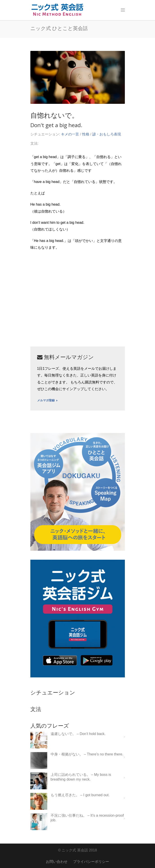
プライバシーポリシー (91, 862)
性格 (86, 134)
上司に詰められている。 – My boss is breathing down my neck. (81, 777)
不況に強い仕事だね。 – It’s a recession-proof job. (87, 818)
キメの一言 (70, 134)
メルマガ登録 (47, 400)
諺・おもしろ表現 (107, 134)
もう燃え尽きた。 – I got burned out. (80, 795)
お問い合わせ (57, 862)
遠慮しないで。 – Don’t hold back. (78, 734)
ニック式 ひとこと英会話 (59, 28)
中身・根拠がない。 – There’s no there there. (87, 754)
